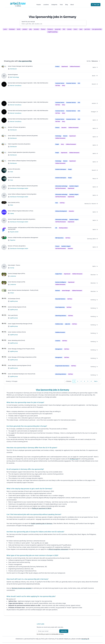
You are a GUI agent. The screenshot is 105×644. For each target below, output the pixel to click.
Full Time (62, 203)
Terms (62, 634)
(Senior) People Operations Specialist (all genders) (22, 152)
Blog (67, 5)
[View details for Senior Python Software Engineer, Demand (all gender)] (4, 137)
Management (59, 349)
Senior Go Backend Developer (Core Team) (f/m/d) (22, 374)
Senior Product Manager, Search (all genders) (20, 66)
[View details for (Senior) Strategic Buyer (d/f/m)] (4, 275)
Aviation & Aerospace (61, 169)
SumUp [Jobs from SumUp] (12, 268)
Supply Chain (59, 274)
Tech (57, 203)
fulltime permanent (75, 66)
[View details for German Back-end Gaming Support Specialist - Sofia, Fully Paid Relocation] (4, 84)
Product (57, 66)
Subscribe (64, 631)
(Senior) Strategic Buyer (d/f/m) (16, 273)
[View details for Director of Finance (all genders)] (4, 129)
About (72, 5)
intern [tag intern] (75, 29)
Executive (64, 128)
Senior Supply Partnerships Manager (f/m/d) (20, 324)
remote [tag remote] (69, 29)
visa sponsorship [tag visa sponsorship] (97, 29)
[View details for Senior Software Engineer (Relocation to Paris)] (4, 212)
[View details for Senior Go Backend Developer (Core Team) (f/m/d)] (4, 375)
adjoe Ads (68, 324)
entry (63, 86)
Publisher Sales (59, 324)
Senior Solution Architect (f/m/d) (17, 332)
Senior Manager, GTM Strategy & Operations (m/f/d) (22, 357)
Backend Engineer (13, 75)
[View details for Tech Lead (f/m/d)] (4, 317)
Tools (61, 5)
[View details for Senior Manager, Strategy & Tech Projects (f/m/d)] (4, 350)
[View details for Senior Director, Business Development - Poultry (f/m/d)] (4, 292)
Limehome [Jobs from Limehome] (13, 276)
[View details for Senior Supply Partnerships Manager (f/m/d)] (4, 325)
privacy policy (55, 634)
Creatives (58, 341)
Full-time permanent (61, 188)
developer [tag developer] (12, 29)
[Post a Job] (96, 5)
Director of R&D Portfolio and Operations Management (23, 238)
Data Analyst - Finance (14, 265)
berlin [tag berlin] (19, 29)
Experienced (65, 66)
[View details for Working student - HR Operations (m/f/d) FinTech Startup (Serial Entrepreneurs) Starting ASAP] (4, 230)
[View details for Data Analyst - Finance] (4, 266)
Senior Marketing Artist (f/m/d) (16, 340)
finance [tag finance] (43, 29)
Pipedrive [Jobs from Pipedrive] (13, 240)
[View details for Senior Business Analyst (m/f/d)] (4, 283)
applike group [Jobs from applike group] (14, 301)
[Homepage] (18, 3)
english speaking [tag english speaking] (52, 32)
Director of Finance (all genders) (17, 127)
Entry (62, 144)
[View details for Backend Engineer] (4, 76)
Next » (96, 381)
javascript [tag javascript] (58, 29)
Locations (46, 5)
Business (58, 291)
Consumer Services (71, 83)
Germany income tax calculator (22, 588)
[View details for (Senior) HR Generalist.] (4, 170)
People (57, 144)
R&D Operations (59, 238)
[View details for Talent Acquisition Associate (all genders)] (4, 145)
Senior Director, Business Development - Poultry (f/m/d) (23, 290)
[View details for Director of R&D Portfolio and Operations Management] (4, 239)
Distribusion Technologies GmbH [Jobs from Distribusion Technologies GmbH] (19, 188)
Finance (57, 128)
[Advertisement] (52, 47)
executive (71, 211)
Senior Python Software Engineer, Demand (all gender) (23, 136)
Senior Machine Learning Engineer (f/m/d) (19, 365)
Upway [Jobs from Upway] (12, 213)
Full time (58, 86)
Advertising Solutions (61, 316)
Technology (58, 136)
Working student (63, 228)
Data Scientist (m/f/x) (14, 202)
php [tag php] (30, 29)
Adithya (19, 6)
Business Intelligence (61, 282)
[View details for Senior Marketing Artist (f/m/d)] (4, 342)
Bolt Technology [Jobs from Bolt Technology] (14, 77)
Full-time (70, 299)
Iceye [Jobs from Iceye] (12, 172)
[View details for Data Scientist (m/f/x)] (4, 204)
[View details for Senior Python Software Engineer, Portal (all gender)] (4, 162)
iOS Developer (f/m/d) (14, 299)
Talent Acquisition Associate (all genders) (19, 144)
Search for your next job (28, 22)
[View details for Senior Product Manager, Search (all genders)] (4, 68)
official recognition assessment (58, 549)
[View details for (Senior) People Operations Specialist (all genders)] (4, 154)
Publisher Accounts (60, 332)
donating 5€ (85, 639)
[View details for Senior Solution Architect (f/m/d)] (4, 333)
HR (56, 228)
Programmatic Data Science (62, 366)
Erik (79, 83)
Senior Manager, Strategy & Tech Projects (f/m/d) (21, 349)
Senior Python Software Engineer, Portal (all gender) (22, 161)
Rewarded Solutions (60, 299)
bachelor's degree (74, 186)
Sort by (89, 61)
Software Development (61, 211)
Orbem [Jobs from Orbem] (12, 293)
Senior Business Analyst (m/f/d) (16, 282)
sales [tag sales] (81, 29)
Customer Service (60, 83)
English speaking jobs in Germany (42, 523)
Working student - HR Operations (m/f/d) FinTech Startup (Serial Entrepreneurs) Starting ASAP (30, 228)
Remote (65, 136)
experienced (71, 188)
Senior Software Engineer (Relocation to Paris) (21, 211)
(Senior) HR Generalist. (14, 169)
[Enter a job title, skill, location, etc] (53, 24)
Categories (54, 5)
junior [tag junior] (5, 29)
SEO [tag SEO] (64, 29)
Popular (39, 5)
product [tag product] (25, 29)
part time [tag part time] (87, 29)
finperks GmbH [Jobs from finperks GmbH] (14, 232)
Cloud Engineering (60, 307)
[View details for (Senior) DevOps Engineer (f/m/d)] (4, 308)
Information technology (61, 186)
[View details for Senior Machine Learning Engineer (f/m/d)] (4, 367)
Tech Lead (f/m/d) (13, 315)
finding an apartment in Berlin (42, 508)
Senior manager (66, 291)
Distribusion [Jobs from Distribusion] (13, 69)
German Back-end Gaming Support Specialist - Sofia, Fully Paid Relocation (28, 83)
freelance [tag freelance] (50, 29)
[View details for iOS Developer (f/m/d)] (4, 300)
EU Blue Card (74, 459)
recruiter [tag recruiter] (36, 29)
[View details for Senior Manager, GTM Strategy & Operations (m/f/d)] (4, 358)
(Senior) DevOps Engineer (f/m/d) (17, 307)
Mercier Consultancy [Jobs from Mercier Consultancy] (16, 86)
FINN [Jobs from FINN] (11, 205)
